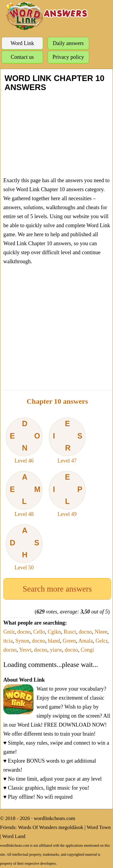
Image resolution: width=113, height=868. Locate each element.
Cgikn (54, 632)
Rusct (70, 632)
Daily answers (68, 43)
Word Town (99, 827)
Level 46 (24, 441)
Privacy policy (68, 57)
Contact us (22, 57)
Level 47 (67, 441)
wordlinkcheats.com (54, 818)
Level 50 (24, 547)
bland (54, 641)
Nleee (101, 632)
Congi (87, 650)
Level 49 (67, 494)
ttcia (8, 641)
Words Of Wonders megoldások (51, 827)
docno (24, 632)
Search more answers (57, 589)
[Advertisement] (56, 134)
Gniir (9, 632)
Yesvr (25, 650)
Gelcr (101, 641)
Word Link (22, 43)
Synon (22, 641)
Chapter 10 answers (57, 401)
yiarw (56, 650)
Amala (86, 641)
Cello (39, 632)
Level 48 (24, 494)
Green (69, 641)
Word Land (14, 836)
